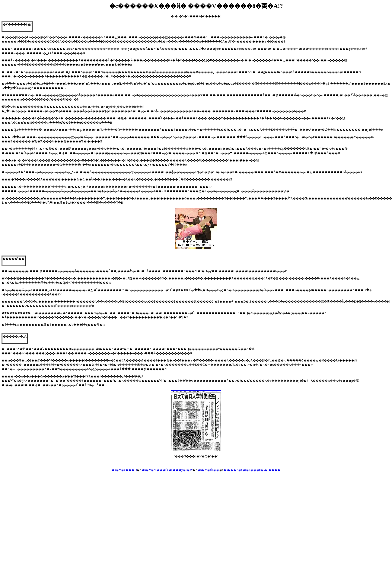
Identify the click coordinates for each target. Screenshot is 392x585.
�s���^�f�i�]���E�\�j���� (252, 470)
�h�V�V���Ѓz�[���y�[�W (167, 470)
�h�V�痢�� (208, 470)
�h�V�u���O (124, 470)
